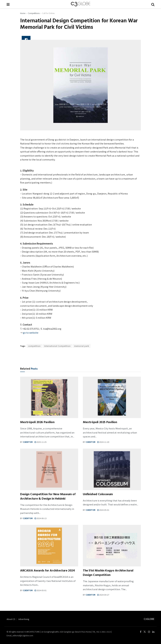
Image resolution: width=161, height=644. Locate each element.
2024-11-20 (103, 442)
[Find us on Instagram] (149, 632)
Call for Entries (48, 13)
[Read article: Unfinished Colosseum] (112, 469)
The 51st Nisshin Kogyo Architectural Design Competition (108, 573)
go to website (31, 333)
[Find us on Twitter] (145, 632)
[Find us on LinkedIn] (153, 632)
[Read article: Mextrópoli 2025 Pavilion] (112, 397)
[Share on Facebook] (26, 40)
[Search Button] (153, 4)
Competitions (34, 13)
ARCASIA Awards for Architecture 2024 (47, 571)
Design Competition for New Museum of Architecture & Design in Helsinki (48, 497)
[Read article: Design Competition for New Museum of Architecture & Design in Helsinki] (49, 469)
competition (34, 346)
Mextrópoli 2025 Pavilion (100, 423)
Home (23, 13)
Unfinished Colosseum (98, 495)
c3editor (28, 442)
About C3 (11, 619)
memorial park (82, 346)
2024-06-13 (40, 518)
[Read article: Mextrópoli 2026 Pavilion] (49, 397)
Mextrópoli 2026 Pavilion (37, 423)
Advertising (24, 619)
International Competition (57, 346)
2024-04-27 (103, 595)
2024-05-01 (103, 510)
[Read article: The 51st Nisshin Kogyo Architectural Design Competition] (112, 546)
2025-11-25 (40, 442)
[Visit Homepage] (80, 4)
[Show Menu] (8, 4)
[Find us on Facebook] (141, 632)
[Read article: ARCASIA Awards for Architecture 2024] (49, 546)
